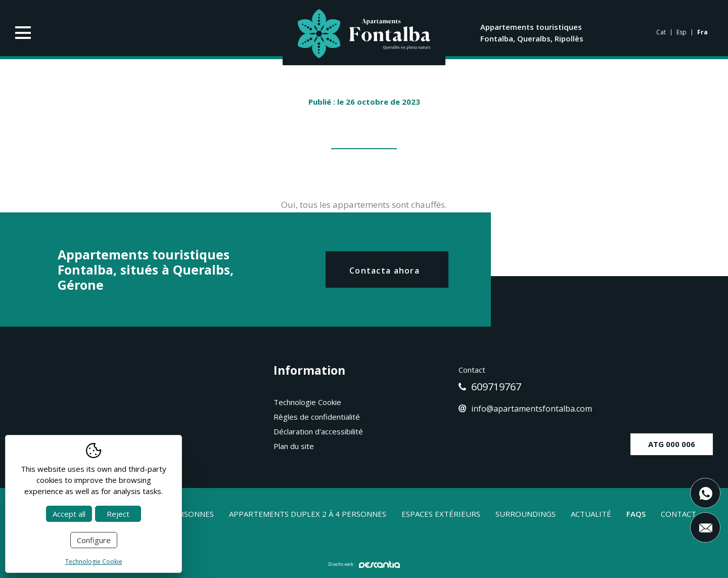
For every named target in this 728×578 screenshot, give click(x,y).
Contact (678, 514)
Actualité (591, 514)
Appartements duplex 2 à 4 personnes (308, 514)
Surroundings (526, 514)
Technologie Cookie (307, 402)
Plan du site (294, 446)
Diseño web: (364, 564)
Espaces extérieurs (441, 514)
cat (661, 32)
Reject (118, 514)
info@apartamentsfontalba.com (525, 409)
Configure (94, 540)
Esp (681, 32)
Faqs (636, 514)
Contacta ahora (384, 271)
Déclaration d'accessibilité (318, 431)
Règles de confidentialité (317, 417)
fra (702, 32)
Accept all (69, 514)
